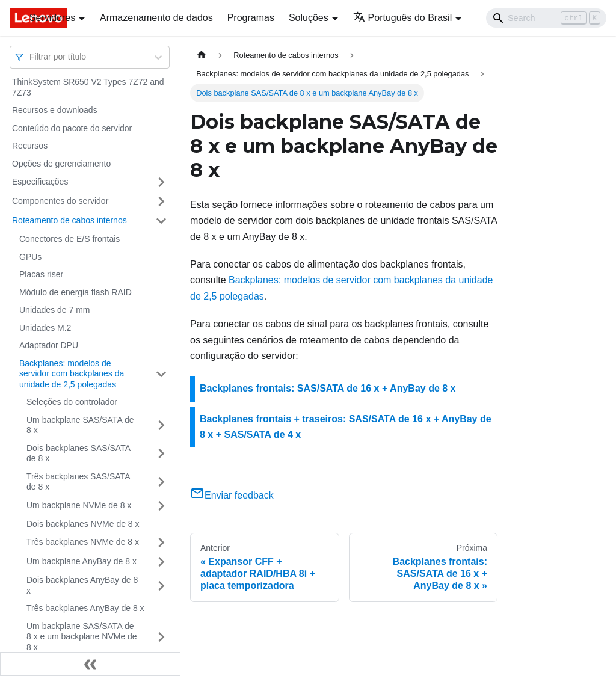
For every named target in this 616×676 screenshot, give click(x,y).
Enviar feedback (232, 495)
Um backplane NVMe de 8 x (79, 505)
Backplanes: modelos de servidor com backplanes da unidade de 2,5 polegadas (72, 374)
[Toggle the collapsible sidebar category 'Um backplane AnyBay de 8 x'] (161, 562)
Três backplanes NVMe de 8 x (83, 542)
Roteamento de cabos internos (69, 220)
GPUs (30, 257)
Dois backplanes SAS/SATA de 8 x (78, 453)
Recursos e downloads (55, 110)
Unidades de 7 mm (55, 310)
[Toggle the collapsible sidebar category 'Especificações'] (161, 182)
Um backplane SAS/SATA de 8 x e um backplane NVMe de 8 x (82, 637)
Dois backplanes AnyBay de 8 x (82, 585)
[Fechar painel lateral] (90, 664)
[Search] (546, 18)
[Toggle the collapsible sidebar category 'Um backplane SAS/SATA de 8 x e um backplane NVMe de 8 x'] (161, 637)
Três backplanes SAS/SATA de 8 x (78, 482)
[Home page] (202, 55)
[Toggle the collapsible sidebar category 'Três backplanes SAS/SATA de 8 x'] (161, 482)
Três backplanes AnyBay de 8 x (85, 608)
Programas (251, 18)
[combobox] (31, 57)
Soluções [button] (309, 18)
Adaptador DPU (49, 345)
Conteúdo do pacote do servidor (72, 128)
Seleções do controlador (72, 402)
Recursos (30, 146)
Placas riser (41, 274)
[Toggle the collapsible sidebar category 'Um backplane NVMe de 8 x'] (161, 506)
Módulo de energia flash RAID (75, 292)
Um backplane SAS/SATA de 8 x (80, 425)
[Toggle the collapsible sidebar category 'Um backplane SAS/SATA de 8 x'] (161, 426)
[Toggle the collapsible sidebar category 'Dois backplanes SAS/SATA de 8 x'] (161, 454)
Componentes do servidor (60, 201)
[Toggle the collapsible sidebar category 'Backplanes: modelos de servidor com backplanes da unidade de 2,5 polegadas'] (161, 374)
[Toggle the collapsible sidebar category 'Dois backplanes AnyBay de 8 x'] (161, 585)
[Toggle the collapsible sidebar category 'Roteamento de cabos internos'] (161, 221)
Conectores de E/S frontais (69, 239)
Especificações (40, 182)
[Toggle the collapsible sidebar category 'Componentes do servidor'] (161, 201)
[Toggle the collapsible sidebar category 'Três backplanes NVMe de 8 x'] (161, 542)
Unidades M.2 (45, 328)
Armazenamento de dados (156, 18)
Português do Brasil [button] (403, 18)
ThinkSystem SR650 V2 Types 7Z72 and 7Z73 (88, 87)
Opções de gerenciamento (61, 164)
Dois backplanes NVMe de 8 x (83, 524)
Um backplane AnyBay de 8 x (82, 561)
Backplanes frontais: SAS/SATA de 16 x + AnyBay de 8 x (328, 388)
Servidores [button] (52, 18)
